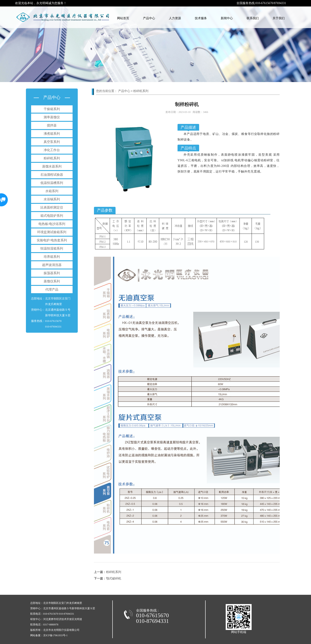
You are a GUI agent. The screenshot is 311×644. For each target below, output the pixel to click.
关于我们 (279, 18)
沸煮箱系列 (52, 134)
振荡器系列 (52, 273)
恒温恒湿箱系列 (52, 248)
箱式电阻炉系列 (52, 216)
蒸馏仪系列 (52, 281)
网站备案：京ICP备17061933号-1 (49, 635)
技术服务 (201, 18)
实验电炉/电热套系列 (52, 240)
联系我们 (253, 18)
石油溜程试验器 (52, 175)
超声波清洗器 (52, 265)
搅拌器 (52, 125)
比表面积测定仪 (52, 207)
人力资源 (175, 18)
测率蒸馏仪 (52, 117)
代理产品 (52, 290)
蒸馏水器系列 (52, 166)
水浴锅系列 (52, 199)
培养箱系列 (52, 257)
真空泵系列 (52, 142)
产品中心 (149, 18)
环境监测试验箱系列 (52, 232)
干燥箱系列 (52, 109)
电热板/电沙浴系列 (52, 224)
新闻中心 (227, 18)
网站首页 (123, 18)
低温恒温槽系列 (52, 183)
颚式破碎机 (108, 578)
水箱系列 (52, 191)
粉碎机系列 (52, 158)
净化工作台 (52, 150)
